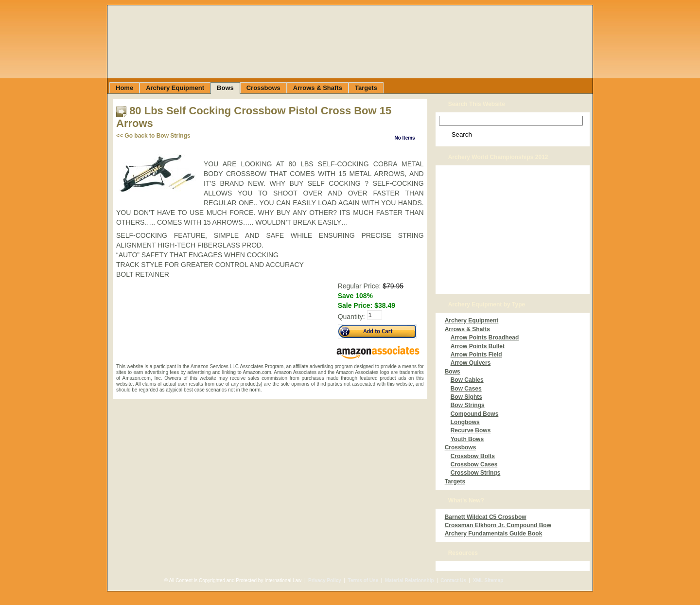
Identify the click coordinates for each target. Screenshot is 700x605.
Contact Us (453, 580)
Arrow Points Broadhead (485, 338)
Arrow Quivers (471, 363)
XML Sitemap (488, 580)
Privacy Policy (325, 580)
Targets (455, 481)
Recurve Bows (471, 430)
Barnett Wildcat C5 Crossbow (486, 517)
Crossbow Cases (474, 464)
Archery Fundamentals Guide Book (494, 534)
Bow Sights (466, 397)
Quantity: (351, 317)
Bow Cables (467, 380)
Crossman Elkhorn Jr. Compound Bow (498, 525)
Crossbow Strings (476, 473)
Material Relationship (410, 580)
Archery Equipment (472, 320)
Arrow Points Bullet (478, 346)
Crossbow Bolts (473, 456)
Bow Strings (468, 405)
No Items (404, 138)
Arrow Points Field (476, 355)
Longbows (465, 422)
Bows (453, 372)
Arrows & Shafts (467, 329)
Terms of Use (363, 580)
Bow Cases (466, 389)
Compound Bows (475, 414)
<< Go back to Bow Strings (153, 136)
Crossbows (461, 447)
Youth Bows (467, 439)
